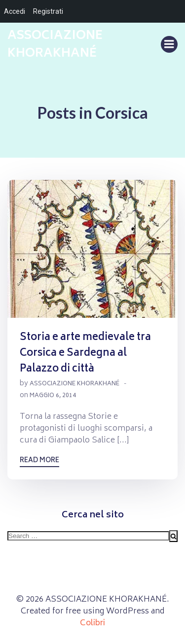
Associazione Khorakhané (74, 384)
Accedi (15, 11)
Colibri (92, 623)
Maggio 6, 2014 (53, 396)
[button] (92, 249)
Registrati (48, 11)
